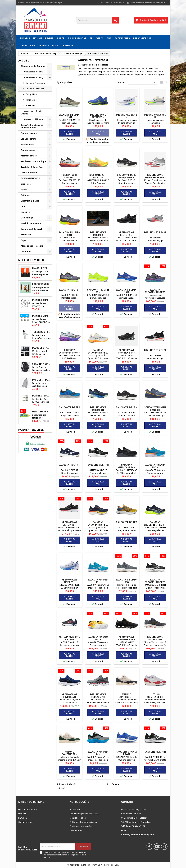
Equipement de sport (31, 229)
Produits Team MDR (31, 223)
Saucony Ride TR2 (69, 407)
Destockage (27, 218)
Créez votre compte (53, 3)
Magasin (22, 814)
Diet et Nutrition (29, 173)
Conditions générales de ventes (84, 814)
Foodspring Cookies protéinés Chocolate (41, 284)
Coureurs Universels (35, 89)
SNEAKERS (26, 235)
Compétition (32, 94)
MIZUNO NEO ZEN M (155, 232)
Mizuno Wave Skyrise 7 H (98, 116)
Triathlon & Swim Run (32, 167)
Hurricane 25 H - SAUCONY (98, 176)
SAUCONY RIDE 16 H (155, 752)
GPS (109, 38)
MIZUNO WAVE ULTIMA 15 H (70, 524)
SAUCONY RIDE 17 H (69, 465)
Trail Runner (31, 106)
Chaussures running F (34, 72)
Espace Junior (28, 150)
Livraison (23, 818)
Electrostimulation (30, 201)
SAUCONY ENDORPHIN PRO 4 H (70, 351)
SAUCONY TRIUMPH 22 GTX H (155, 409)
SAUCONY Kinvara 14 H (98, 753)
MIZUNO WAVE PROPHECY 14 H (127, 351)
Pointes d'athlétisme (34, 119)
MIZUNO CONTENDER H (127, 696)
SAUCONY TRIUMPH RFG (127, 581)
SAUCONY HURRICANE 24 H (127, 466)
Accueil (24, 61)
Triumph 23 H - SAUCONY (70, 176)
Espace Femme (29, 139)
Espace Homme (29, 133)
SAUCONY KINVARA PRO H (155, 466)
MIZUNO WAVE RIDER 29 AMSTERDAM (98, 235)
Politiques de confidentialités (83, 822)
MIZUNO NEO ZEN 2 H (127, 116)
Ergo (23, 240)
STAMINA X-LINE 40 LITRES (41, 364)
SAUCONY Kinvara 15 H (98, 581)
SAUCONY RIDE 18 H (69, 290)
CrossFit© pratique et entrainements (32, 126)
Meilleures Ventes (31, 260)
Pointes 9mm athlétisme (41, 300)
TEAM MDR (67, 46)
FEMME (49, 38)
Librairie (25, 212)
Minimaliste (31, 100)
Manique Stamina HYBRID (41, 348)
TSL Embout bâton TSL (41, 332)
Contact (127, 802)
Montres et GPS (29, 156)
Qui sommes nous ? (28, 809)
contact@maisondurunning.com (150, 3)
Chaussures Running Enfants (32, 112)
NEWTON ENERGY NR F (41, 412)
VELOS (100, 38)
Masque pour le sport (32, 246)
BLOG (55, 46)
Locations (26, 252)
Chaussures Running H (35, 77)
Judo (23, 206)
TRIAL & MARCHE (77, 38)
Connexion (34, 3)
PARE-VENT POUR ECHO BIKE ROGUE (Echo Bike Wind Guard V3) (41, 380)
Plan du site (75, 809)
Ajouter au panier (70, 133)
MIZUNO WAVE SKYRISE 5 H (70, 696)
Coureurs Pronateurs (35, 83)
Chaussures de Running (33, 66)
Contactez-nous (26, 822)
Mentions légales (78, 818)
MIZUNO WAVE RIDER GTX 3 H (127, 234)
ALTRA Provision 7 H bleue (69, 638)
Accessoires (27, 144)
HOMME (38, 38)
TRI (91, 38)
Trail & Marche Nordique (34, 161)
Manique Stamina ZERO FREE (41, 268)
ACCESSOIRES (122, 38)
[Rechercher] (97, 20)
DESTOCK (44, 46)
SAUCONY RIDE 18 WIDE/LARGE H (127, 176)
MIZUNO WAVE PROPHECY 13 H (127, 638)
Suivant (117, 784)
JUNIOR (61, 38)
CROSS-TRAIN (28, 46)
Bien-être (26, 184)
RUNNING (25, 38)
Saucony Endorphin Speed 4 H (155, 292)
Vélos (24, 190)
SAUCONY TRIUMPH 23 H (70, 116)
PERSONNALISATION (31, 178)
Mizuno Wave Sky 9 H (155, 116)
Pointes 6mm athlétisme (41, 316)
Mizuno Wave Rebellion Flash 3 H (155, 178)
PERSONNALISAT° (143, 38)
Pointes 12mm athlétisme (41, 396)
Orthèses (25, 195)
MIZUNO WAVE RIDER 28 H (98, 409)
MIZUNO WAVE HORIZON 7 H (98, 696)
